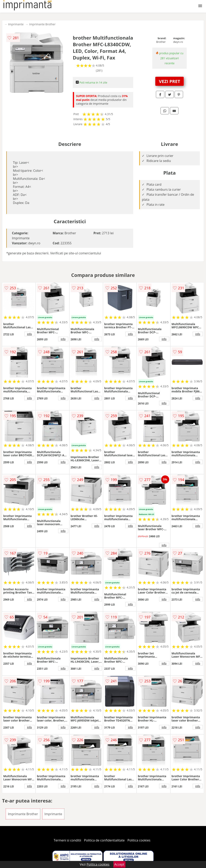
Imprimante (16, 24)
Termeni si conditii (67, 840)
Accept (119, 864)
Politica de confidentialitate (104, 840)
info (29, 334)
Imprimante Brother (42, 24)
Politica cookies (139, 840)
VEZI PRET (170, 81)
